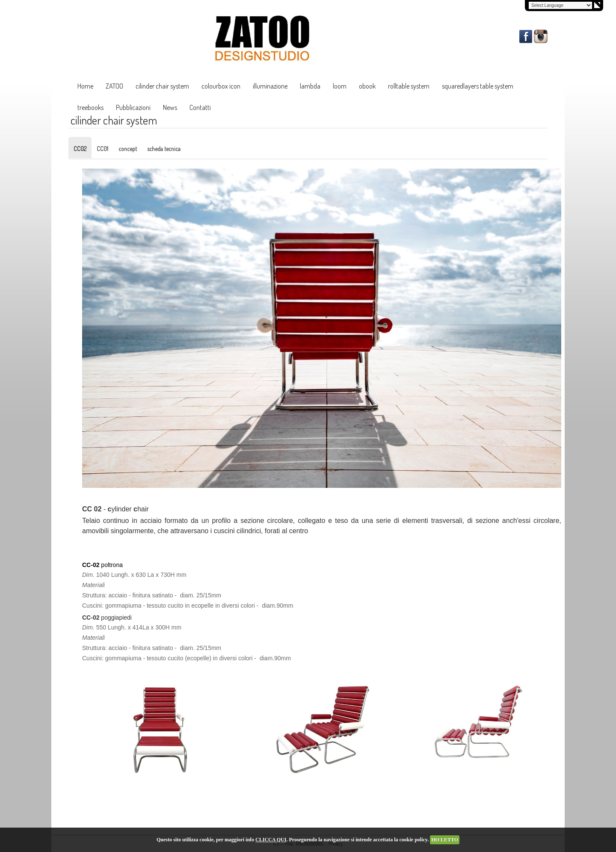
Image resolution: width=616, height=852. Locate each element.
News (170, 107)
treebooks (90, 107)
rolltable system (409, 86)
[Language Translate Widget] (560, 5)
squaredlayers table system (478, 86)
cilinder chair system (162, 86)
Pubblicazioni (133, 107)
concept (128, 149)
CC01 (102, 149)
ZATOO (114, 86)
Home (85, 86)
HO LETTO (445, 840)
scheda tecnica (164, 149)
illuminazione (270, 86)
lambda (310, 86)
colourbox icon (221, 86)
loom (340, 86)
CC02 (80, 149)
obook (367, 86)
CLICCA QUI (271, 840)
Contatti (200, 107)
